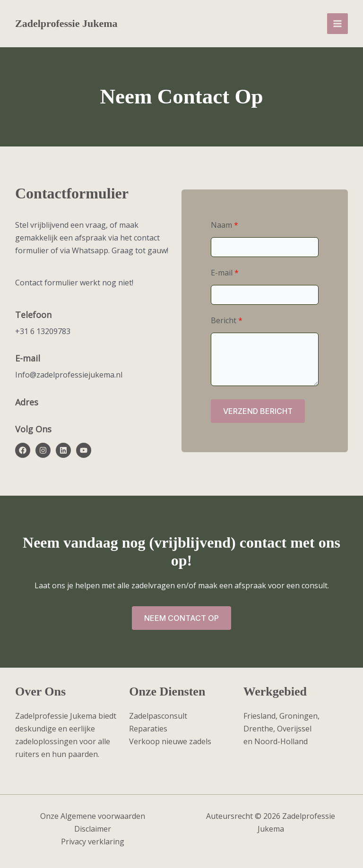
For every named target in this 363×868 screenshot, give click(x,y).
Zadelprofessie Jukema (66, 23)
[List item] (23, 450)
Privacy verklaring (93, 842)
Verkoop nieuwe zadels (170, 741)
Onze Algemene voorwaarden (93, 816)
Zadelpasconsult (158, 716)
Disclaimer (93, 829)
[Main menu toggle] (337, 24)
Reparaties (148, 729)
